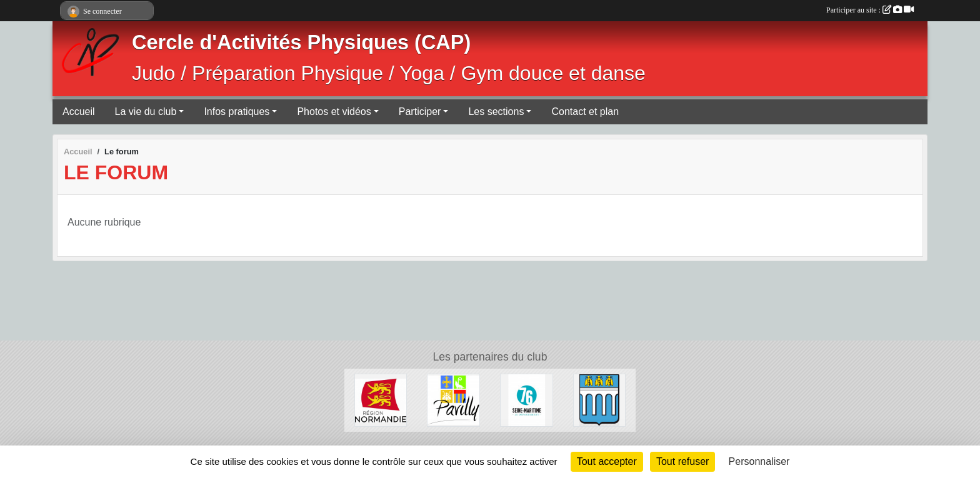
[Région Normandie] (381, 400)
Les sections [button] (496, 112)
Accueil (79, 112)
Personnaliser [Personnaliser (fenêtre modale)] (759, 461)
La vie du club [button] (146, 112)
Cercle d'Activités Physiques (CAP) (301, 42)
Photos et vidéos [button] (334, 112)
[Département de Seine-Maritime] (527, 400)
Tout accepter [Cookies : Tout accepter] (607, 461)
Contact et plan (585, 112)
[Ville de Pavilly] (453, 400)
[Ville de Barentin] (600, 400)
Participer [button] (420, 112)
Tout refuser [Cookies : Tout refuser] (682, 461)
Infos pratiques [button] (237, 112)
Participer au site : (870, 10)
